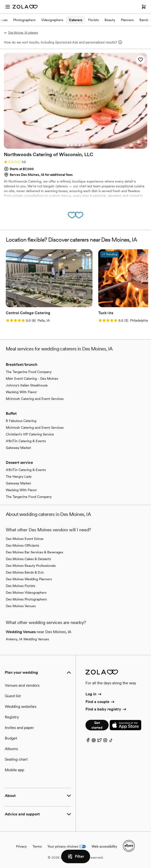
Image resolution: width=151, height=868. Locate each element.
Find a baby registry (106, 709)
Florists (93, 20)
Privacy (21, 846)
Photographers (24, 20)
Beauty (110, 20)
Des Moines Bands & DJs (25, 572)
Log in (94, 694)
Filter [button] (76, 856)
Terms (37, 846)
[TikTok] (111, 741)
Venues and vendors (22, 685)
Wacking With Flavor (21, 392)
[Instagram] (105, 741)
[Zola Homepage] (25, 7)
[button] (140, 60)
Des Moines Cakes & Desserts (28, 559)
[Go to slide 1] (68, 145)
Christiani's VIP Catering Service (30, 434)
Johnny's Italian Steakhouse (27, 385)
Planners (127, 20)
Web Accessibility (0, 0)
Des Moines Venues (21, 606)
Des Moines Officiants (22, 545)
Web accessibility (104, 846)
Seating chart (16, 759)
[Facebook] (88, 741)
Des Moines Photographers (26, 599)
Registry (12, 717)
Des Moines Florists (20, 586)
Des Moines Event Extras (25, 539)
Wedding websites (21, 706)
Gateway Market (18, 448)
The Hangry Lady (19, 477)
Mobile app (14, 770)
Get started (97, 725)
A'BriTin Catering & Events (26, 441)
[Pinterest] (94, 741)
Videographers (52, 20)
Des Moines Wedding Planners (29, 579)
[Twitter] (99, 741)
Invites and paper (19, 728)
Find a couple (100, 702)
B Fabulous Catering (21, 421)
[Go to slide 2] (72, 145)
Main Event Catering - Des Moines (32, 379)
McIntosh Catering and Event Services (35, 399)
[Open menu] (8, 7)
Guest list (13, 696)
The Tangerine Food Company (29, 372)
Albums (11, 749)
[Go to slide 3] (76, 145)
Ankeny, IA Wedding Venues (27, 639)
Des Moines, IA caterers (21, 33)
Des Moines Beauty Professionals (31, 566)
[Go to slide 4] (79, 145)
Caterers (76, 20)
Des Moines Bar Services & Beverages (34, 552)
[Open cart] (144, 7)
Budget (11, 738)
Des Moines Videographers (26, 593)
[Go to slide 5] (83, 145)
